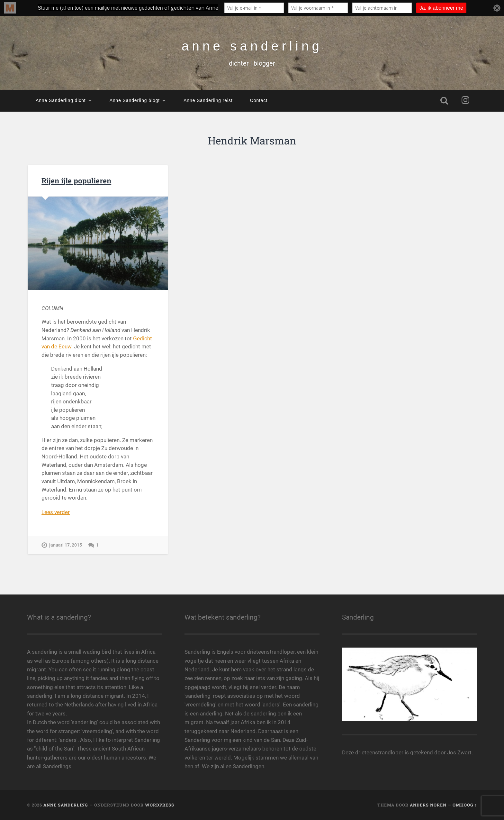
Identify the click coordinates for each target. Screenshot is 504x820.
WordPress (160, 805)
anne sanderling (252, 46)
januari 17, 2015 (66, 545)
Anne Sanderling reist (208, 101)
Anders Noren (428, 805)
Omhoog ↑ (465, 805)
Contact (259, 101)
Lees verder (56, 512)
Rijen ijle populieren (76, 180)
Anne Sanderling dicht (61, 101)
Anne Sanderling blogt (135, 101)
